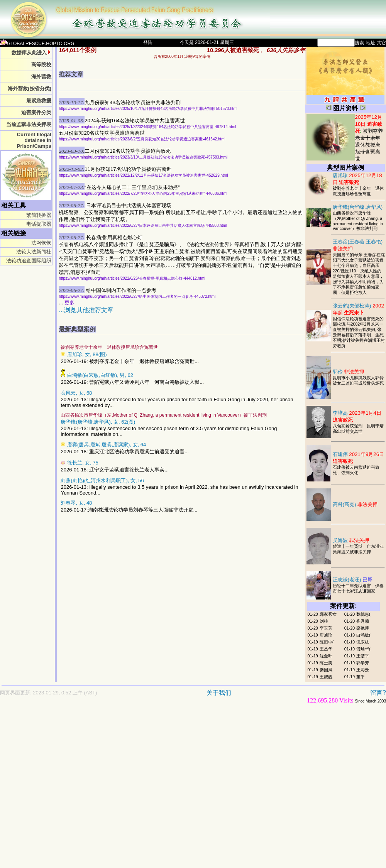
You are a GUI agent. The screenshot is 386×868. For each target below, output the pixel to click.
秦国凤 (326, 670)
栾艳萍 (363, 628)
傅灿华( (363, 649)
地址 (371, 43)
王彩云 (363, 670)
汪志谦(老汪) (353, 580)
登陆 (148, 42)
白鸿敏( (363, 635)
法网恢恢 (41, 243)
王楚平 (363, 656)
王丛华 (326, 649)
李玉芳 (326, 628)
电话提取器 (39, 224)
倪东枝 (363, 642)
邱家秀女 (328, 614)
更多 (69, 303)
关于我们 (219, 693)
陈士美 (326, 663)
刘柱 (324, 621)
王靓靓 (326, 677)
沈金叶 (326, 656)
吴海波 (351, 540)
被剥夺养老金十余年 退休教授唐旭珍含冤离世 (370, 145)
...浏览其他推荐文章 (86, 310)
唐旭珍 (326, 635)
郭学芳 (363, 663)
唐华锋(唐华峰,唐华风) (358, 207)
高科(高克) (355, 504)
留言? (378, 693)
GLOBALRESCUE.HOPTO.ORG (37, 44)
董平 (361, 677)
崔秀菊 (363, 621)
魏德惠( (363, 614)
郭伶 (349, 372)
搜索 (359, 43)
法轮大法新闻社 (34, 252)
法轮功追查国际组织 (29, 261)
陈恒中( (327, 642)
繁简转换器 (39, 215)
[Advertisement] (72, 789)
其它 (381, 43)
